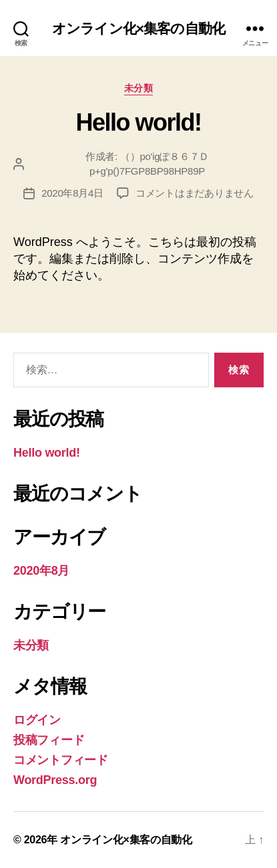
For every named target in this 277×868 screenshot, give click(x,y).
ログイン (37, 720)
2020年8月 (41, 571)
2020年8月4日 (72, 193)
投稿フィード (49, 740)
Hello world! (138, 122)
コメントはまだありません (195, 193)
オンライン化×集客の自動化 (138, 28)
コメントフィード (61, 760)
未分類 (139, 88)
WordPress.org (55, 780)
